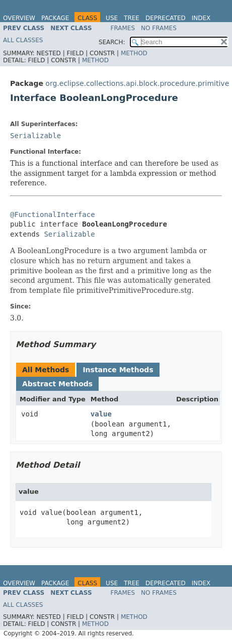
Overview (19, 18)
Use (112, 18)
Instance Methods (118, 370)
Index (201, 18)
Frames (123, 28)
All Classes (23, 40)
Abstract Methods (57, 384)
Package (55, 18)
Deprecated (166, 18)
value (101, 414)
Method (134, 53)
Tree (132, 18)
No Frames (159, 28)
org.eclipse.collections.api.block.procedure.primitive (137, 83)
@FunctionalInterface (53, 214)
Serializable (35, 136)
